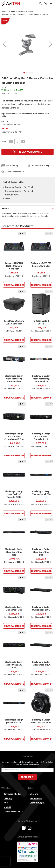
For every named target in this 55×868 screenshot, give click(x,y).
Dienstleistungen (37, 803)
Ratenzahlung (12, 166)
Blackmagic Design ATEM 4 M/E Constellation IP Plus (14, 437)
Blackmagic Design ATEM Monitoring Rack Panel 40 (14, 379)
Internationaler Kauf (15, 172)
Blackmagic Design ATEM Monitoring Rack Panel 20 (41, 379)
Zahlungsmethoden (12, 794)
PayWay (28, 852)
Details (6, 209)
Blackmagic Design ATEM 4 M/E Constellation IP (41, 437)
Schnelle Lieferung (40, 166)
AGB (6, 803)
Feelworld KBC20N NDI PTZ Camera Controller (14, 266)
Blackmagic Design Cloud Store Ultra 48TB (14, 552)
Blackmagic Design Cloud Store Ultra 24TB (41, 552)
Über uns (34, 794)
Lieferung (8, 799)
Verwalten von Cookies (14, 812)
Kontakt (7, 807)
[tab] (27, 208)
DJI (5, 88)
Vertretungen (36, 799)
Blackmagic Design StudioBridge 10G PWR (14, 665)
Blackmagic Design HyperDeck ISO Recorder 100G (14, 494)
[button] (24, 72)
